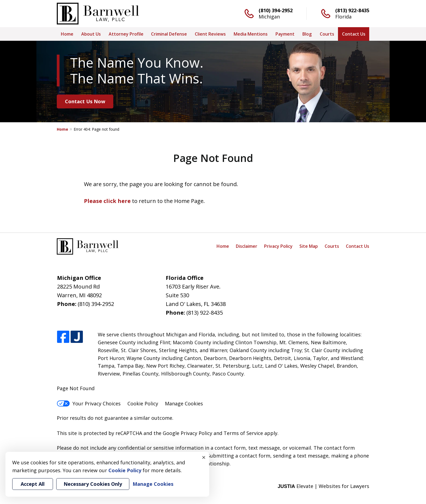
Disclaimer (247, 246)
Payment (285, 34)
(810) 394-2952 (276, 10)
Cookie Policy (143, 403)
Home (67, 34)
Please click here (107, 201)
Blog (307, 34)
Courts (327, 34)
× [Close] (204, 457)
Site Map (309, 246)
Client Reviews (210, 34)
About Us (91, 34)
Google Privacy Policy (187, 433)
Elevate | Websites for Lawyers (323, 486)
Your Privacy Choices (89, 403)
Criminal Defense (169, 34)
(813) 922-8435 (352, 10)
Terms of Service (243, 433)
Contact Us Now (85, 101)
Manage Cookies (184, 403)
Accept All (33, 484)
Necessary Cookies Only (93, 484)
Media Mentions (251, 34)
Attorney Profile (126, 34)
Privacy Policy (278, 246)
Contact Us (354, 34)
